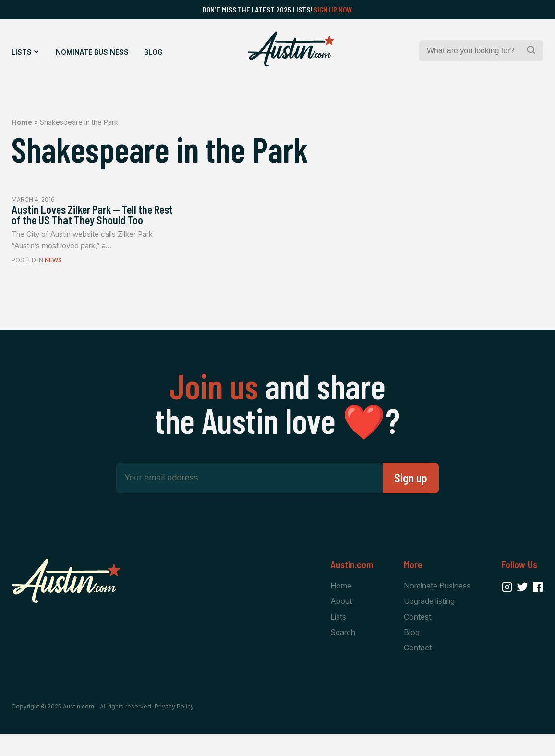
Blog (153, 52)
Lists (22, 52)
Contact (418, 669)
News (53, 279)
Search (343, 653)
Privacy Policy (174, 728)
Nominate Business (92, 52)
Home (22, 122)
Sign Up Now (333, 10)
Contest (417, 637)
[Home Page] (291, 49)
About (341, 621)
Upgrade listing (429, 621)
